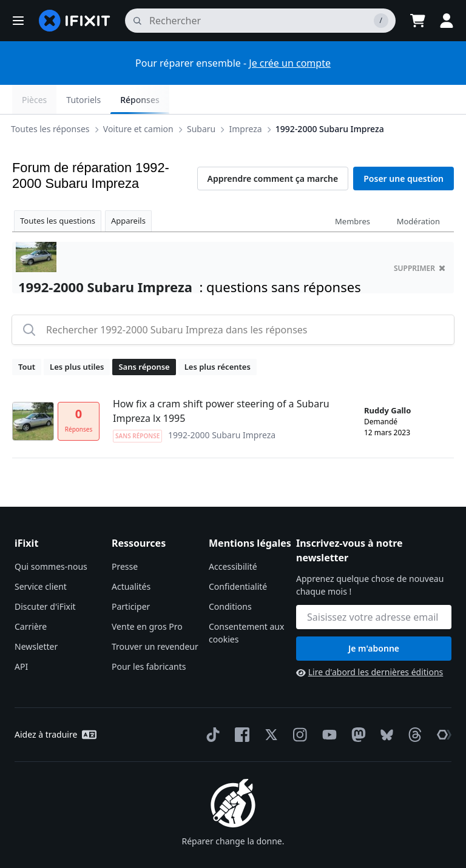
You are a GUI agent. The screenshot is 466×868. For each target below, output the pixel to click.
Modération (418, 192)
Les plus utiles (77, 338)
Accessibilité (233, 537)
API (21, 637)
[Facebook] (240, 706)
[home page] (75, 21)
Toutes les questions (58, 192)
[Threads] (413, 706)
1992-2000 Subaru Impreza (188, 99)
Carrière (31, 597)
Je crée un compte (290, 63)
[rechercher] (260, 21)
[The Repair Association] (442, 706)
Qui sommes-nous (51, 537)
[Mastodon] (356, 706)
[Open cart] (417, 21)
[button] (18, 21)
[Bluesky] (384, 706)
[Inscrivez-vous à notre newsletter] (374, 588)
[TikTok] (211, 706)
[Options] (22, 99)
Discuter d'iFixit (45, 577)
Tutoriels (369, 100)
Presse (125, 537)
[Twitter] (269, 706)
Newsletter (36, 617)
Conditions (230, 577)
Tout (27, 338)
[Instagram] (298, 706)
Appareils (128, 192)
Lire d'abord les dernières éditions (370, 643)
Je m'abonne (374, 619)
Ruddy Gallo (387, 381)
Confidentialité (238, 557)
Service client (41, 557)
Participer (131, 577)
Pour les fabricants (149, 637)
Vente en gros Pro (147, 597)
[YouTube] (327, 706)
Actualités (131, 557)
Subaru (59, 99)
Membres (353, 192)
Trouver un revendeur (155, 617)
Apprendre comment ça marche (273, 149)
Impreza (104, 99)
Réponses (424, 100)
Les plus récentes (218, 338)
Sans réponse (144, 338)
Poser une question (404, 149)
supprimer (420, 239)
